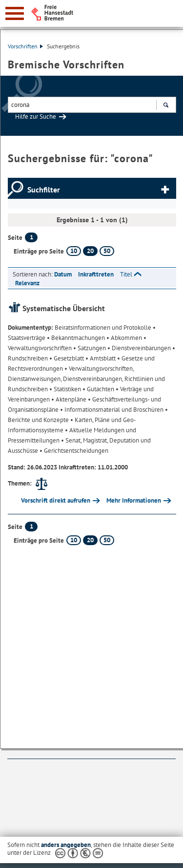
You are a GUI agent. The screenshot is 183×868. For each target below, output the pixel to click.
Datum (63, 274)
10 (74, 251)
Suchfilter (44, 190)
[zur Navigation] (15, 13)
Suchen (166, 106)
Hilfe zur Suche (36, 116)
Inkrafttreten (96, 274)
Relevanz (27, 283)
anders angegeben (66, 845)
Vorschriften (25, 46)
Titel (126, 274)
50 (107, 251)
